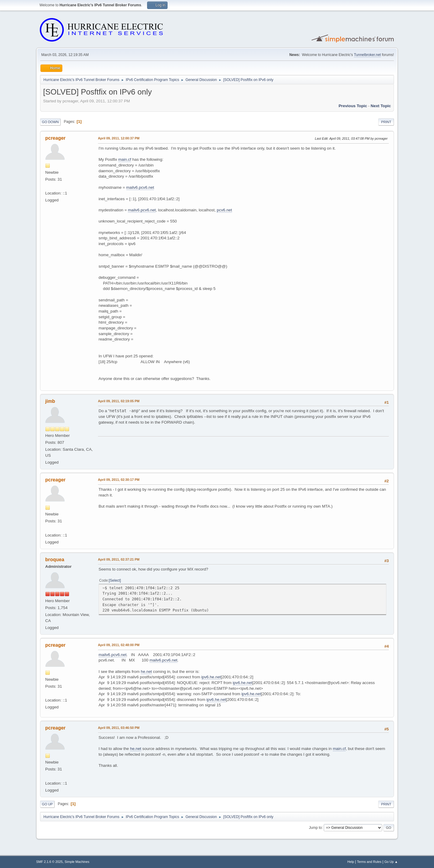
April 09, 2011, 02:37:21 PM (119, 559)
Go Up (47, 804)
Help (351, 862)
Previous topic (353, 106)
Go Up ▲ (391, 862)
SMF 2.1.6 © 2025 (49, 862)
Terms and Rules (369, 862)
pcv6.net (224, 210)
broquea (55, 560)
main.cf (125, 159)
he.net (146, 672)
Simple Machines (77, 862)
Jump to (315, 828)
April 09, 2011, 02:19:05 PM (119, 401)
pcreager (55, 138)
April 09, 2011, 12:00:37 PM (119, 138)
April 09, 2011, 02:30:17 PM (119, 480)
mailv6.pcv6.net (140, 187)
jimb (50, 401)
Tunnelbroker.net (367, 55)
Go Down (50, 122)
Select (115, 580)
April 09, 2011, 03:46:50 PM (119, 728)
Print (386, 122)
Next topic (381, 106)
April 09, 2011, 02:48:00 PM (119, 645)
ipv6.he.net (211, 677)
